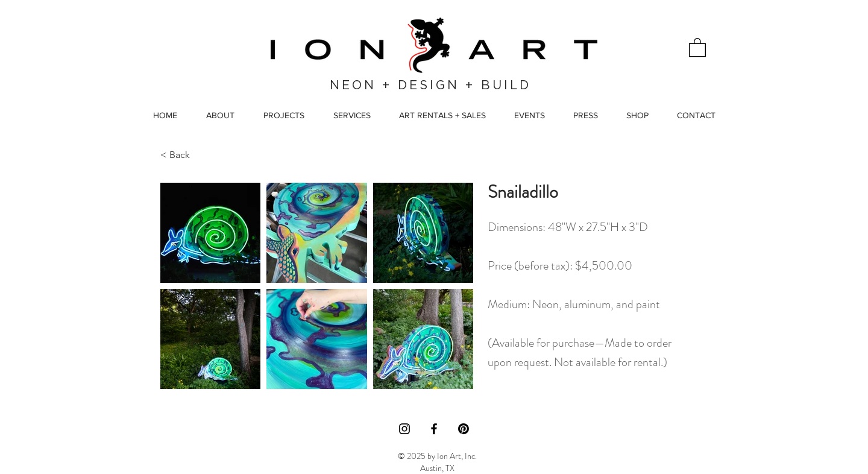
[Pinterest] (464, 429)
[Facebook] (434, 429)
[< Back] (188, 155)
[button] (697, 47)
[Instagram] (404, 429)
